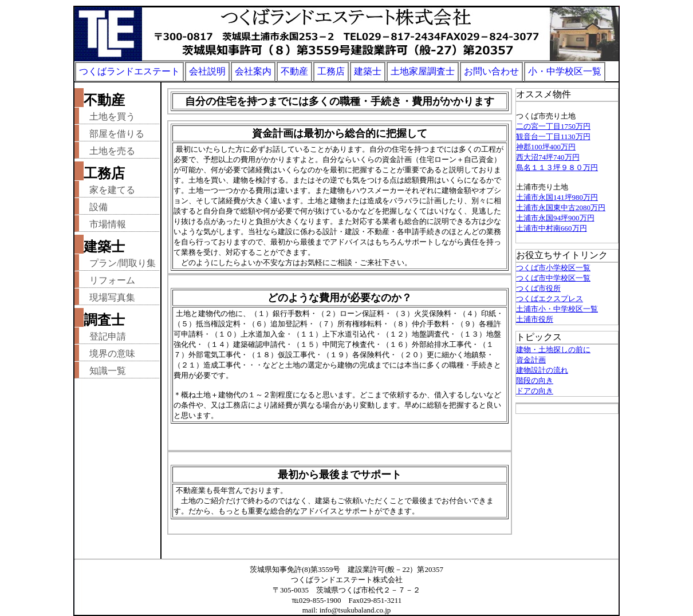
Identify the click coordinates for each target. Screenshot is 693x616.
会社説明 (207, 71)
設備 (99, 207)
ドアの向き (535, 391)
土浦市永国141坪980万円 (557, 197)
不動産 (294, 71)
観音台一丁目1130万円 (553, 137)
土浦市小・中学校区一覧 (557, 309)
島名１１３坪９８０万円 (557, 167)
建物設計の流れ (542, 370)
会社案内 (253, 71)
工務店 (331, 71)
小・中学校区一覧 (565, 71)
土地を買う (112, 117)
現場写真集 (112, 297)
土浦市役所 (535, 319)
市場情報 (108, 224)
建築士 (368, 71)
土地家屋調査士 (423, 71)
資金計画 (531, 360)
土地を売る (112, 151)
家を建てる (112, 190)
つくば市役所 (538, 288)
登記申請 (108, 336)
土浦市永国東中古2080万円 (561, 208)
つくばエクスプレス (550, 299)
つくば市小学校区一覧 (553, 268)
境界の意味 (112, 354)
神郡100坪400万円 (546, 147)
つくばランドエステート (129, 71)
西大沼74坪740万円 (548, 157)
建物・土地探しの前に (553, 350)
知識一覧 (108, 371)
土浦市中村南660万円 (552, 228)
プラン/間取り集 (123, 263)
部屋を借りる (117, 134)
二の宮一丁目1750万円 (553, 126)
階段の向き (535, 380)
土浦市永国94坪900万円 (555, 218)
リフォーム (112, 280)
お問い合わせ (491, 71)
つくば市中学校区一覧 (553, 278)
